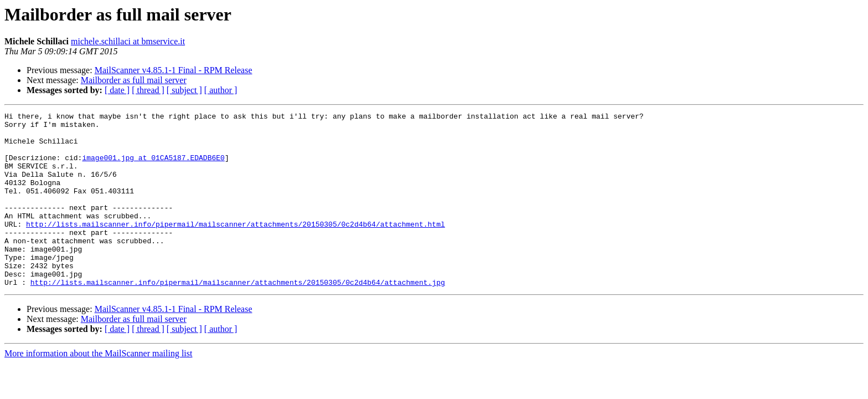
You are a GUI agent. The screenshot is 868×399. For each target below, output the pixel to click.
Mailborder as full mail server (134, 80)
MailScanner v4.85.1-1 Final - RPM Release (174, 70)
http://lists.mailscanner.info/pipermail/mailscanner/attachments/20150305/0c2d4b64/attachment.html (236, 247)
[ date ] (117, 90)
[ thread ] (148, 90)
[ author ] (221, 90)
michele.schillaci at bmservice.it (128, 41)
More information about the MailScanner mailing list (98, 388)
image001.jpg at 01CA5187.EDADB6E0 (153, 167)
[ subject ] (184, 90)
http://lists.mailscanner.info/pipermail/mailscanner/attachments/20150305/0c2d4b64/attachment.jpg (238, 317)
